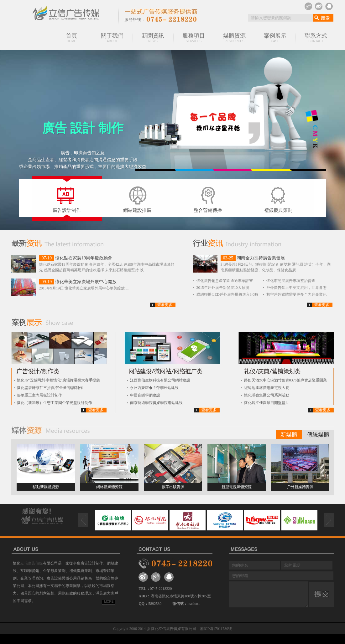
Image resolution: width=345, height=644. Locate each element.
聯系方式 (316, 38)
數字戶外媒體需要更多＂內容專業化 (296, 294)
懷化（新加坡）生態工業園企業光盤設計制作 (55, 403)
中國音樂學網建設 (145, 395)
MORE (109, 602)
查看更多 (165, 305)
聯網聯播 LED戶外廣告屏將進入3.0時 (227, 294)
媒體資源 (234, 38)
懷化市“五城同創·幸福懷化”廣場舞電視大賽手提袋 (59, 380)
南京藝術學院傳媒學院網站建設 (156, 403)
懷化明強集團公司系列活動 (267, 395)
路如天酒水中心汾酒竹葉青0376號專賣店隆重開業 (285, 380)
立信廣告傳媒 (32, 563)
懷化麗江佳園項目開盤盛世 (267, 403)
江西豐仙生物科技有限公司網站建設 (160, 380)
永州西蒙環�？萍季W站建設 (154, 388)
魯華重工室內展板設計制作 (39, 395)
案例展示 (275, 38)
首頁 (71, 38)
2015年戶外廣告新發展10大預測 (223, 288)
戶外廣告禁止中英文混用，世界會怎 (296, 288)
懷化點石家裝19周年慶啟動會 (84, 258)
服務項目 (194, 38)
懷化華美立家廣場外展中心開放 (86, 282)
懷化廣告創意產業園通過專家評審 (225, 281)
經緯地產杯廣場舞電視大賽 (267, 388)
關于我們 (112, 38)
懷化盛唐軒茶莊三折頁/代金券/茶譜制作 (50, 388)
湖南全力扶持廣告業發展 (261, 258)
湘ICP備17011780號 (216, 629)
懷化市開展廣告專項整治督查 (291, 281)
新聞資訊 (153, 38)
